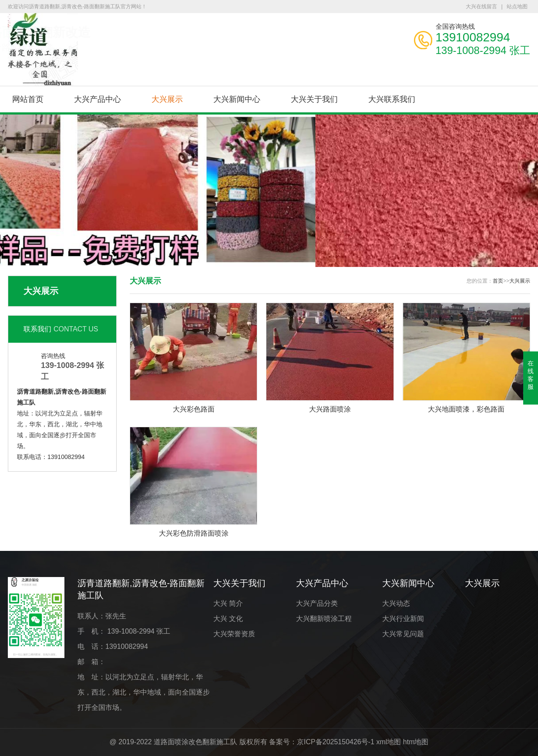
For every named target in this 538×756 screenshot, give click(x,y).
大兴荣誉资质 (234, 634)
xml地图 (388, 742)
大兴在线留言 (481, 7)
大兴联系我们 (392, 99)
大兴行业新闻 (403, 619)
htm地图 (416, 742)
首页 (498, 281)
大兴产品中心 (98, 99)
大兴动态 (396, 603)
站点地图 (517, 7)
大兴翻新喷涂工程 (324, 619)
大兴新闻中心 (237, 99)
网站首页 (28, 99)
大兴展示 (167, 99)
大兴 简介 (228, 603)
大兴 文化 (228, 619)
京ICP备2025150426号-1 (336, 742)
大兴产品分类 (317, 603)
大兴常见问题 (403, 634)
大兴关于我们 (314, 99)
